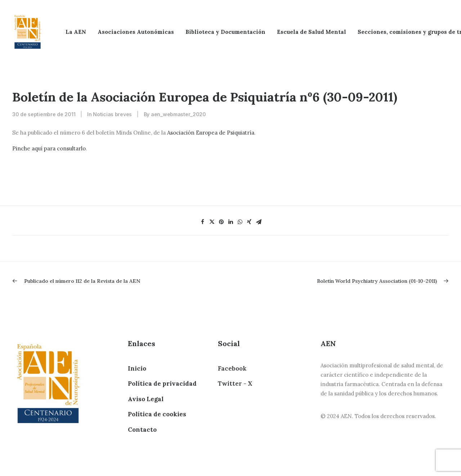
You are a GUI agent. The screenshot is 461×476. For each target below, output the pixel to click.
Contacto (142, 430)
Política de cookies (157, 414)
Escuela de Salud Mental (312, 32)
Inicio (137, 368)
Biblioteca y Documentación (225, 32)
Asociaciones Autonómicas (136, 32)
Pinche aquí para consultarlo (49, 148)
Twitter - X (235, 384)
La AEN (76, 32)
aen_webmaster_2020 (178, 114)
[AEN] (28, 32)
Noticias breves (112, 114)
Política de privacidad (162, 384)
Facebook (232, 368)
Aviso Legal (146, 399)
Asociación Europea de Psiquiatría (211, 133)
